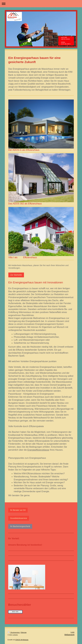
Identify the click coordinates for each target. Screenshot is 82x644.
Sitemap (24, 632)
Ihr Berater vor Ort (18, 510)
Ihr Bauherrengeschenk (20, 526)
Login (73, 632)
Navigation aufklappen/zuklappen (41, 4)
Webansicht (69, 635)
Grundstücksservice (19, 518)
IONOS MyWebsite (22, 640)
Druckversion (14, 632)
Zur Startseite (16, 275)
